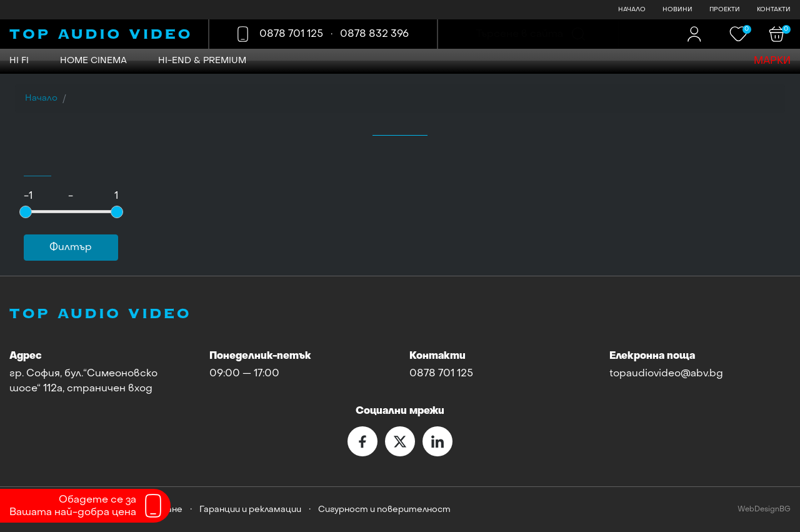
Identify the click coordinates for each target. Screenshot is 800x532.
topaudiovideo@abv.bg (666, 374)
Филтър (71, 248)
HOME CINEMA (93, 61)
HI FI (19, 61)
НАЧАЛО (632, 10)
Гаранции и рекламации (250, 510)
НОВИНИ (677, 10)
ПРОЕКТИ (725, 10)
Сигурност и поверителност (384, 510)
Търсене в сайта (520, 34)
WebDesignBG (764, 510)
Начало (41, 98)
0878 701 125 (291, 34)
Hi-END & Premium (202, 61)
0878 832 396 (374, 34)
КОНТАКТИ (774, 10)
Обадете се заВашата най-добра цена (73, 506)
